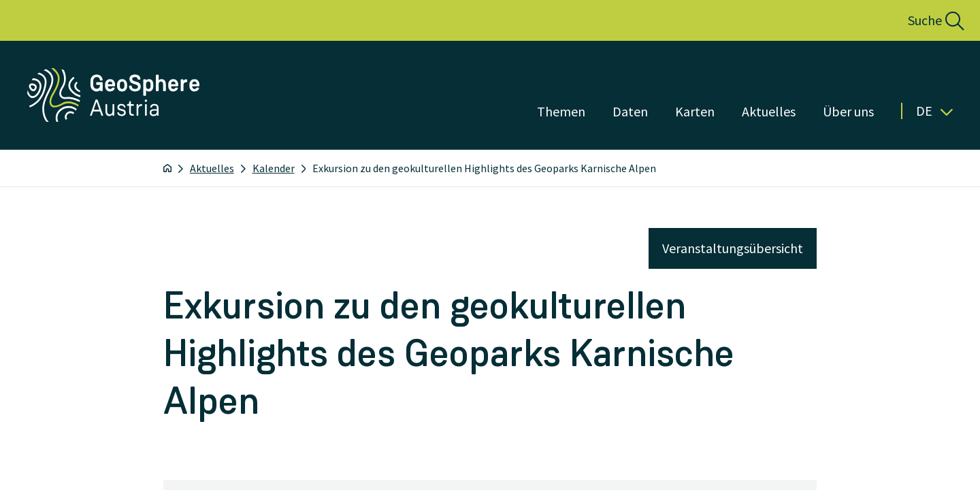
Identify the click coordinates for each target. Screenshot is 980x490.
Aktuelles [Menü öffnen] (769, 111)
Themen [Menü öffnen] (561, 111)
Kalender (274, 168)
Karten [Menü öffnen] (695, 111)
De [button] (934, 111)
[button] (921, 20)
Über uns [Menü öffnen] (848, 111)
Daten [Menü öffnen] (630, 111)
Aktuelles (212, 168)
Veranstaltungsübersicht (733, 248)
